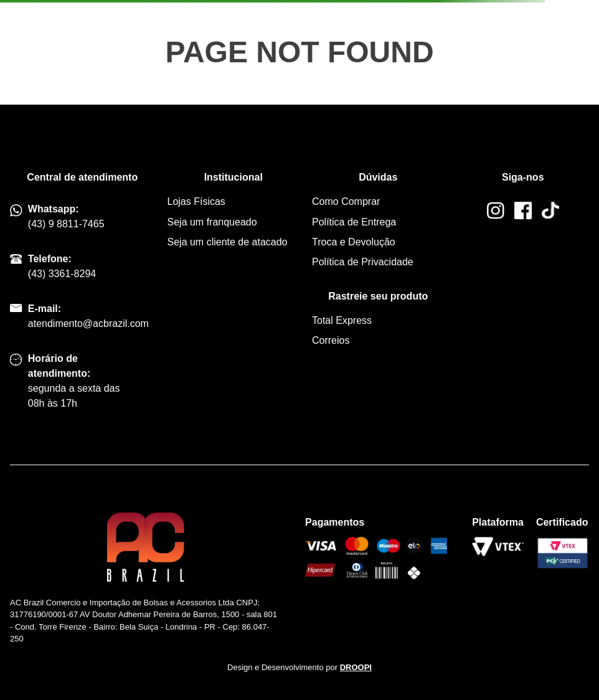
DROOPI (356, 667)
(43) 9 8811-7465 (66, 224)
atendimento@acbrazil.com (88, 324)
